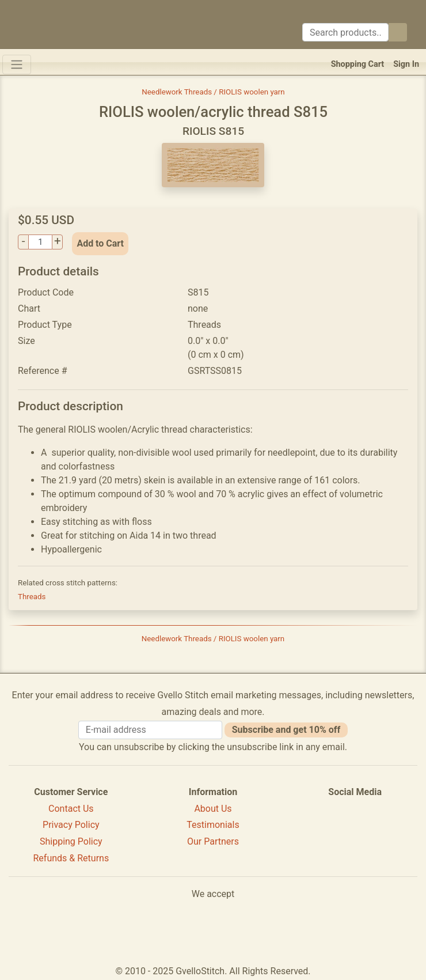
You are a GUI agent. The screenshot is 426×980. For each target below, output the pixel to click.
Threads (32, 597)
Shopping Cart (358, 64)
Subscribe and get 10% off (286, 730)
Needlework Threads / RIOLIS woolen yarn (213, 92)
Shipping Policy (71, 841)
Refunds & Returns (71, 858)
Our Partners (213, 841)
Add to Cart (100, 243)
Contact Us (71, 809)
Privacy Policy (71, 825)
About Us (213, 809)
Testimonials (213, 825)
